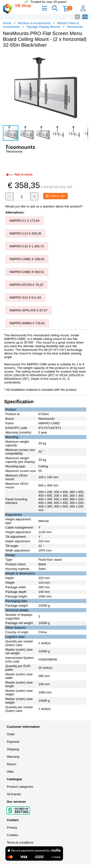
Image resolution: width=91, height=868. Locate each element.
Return (12, 764)
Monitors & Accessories (34, 23)
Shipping (13, 749)
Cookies (12, 835)
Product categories (20, 787)
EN (85, 17)
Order (11, 734)
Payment (13, 742)
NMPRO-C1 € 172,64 (25, 221)
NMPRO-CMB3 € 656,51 (27, 272)
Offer (10, 772)
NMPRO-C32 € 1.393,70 (27, 246)
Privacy (12, 828)
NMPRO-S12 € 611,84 (25, 298)
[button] (84, 57)
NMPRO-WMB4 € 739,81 (27, 323)
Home (7, 23)
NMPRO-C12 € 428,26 (25, 233)
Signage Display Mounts (43, 27)
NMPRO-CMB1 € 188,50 (27, 259)
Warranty (13, 757)
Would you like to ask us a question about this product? (44, 206)
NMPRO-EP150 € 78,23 (26, 285)
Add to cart (55, 196)
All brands (14, 794)
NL (77, 17)
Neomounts (75, 27)
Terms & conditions (20, 842)
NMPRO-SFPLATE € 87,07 (29, 310)
